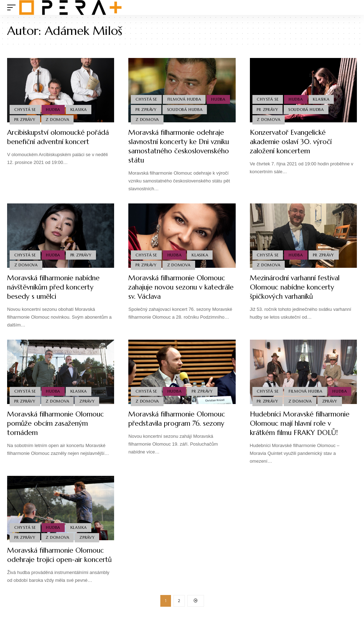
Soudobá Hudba (185, 109)
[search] (352, 7)
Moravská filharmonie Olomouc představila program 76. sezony (180, 419)
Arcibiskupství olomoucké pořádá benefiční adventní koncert (49, 142)
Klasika (79, 109)
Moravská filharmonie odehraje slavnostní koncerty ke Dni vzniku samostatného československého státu (179, 146)
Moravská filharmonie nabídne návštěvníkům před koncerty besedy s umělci (56, 287)
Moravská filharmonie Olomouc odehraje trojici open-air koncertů (58, 560)
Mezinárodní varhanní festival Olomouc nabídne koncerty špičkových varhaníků (298, 287)
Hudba (54, 109)
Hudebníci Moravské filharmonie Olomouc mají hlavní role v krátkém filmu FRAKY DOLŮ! (303, 423)
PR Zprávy (25, 119)
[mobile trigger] (13, 7)
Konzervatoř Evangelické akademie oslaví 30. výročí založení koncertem (293, 142)
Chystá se (25, 109)
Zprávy (88, 401)
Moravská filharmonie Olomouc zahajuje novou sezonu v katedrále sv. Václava (180, 287)
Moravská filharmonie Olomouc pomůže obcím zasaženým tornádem (58, 423)
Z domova (58, 119)
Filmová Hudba (185, 99)
